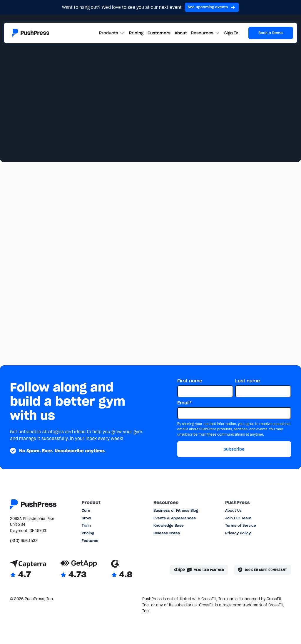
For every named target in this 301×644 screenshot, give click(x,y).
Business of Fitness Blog (176, 510)
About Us (233, 510)
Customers (159, 33)
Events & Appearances (175, 518)
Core (86, 510)
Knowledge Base (169, 525)
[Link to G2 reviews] (122, 570)
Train (86, 525)
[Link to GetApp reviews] (79, 570)
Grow (86, 518)
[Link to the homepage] (31, 33)
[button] (112, 33)
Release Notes (167, 533)
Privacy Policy (238, 533)
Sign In (231, 33)
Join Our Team (238, 518)
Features (90, 541)
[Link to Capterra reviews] (28, 570)
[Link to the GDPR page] (263, 570)
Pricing (136, 33)
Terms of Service (241, 525)
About (181, 33)
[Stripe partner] (199, 570)
